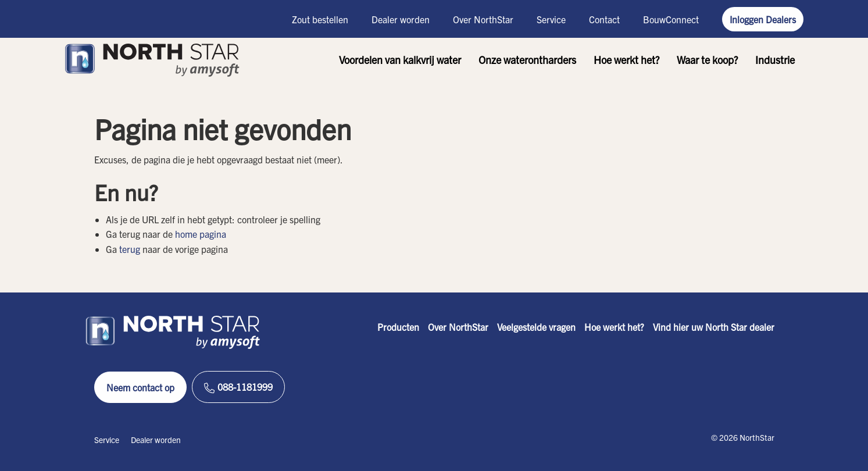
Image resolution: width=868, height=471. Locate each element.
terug (130, 249)
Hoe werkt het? (626, 60)
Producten (398, 327)
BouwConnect (671, 19)
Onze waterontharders (527, 60)
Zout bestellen (320, 19)
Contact (604, 19)
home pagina (201, 234)
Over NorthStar (483, 19)
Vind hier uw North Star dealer (714, 327)
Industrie (775, 60)
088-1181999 (238, 387)
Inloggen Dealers (763, 19)
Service (551, 19)
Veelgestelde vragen (536, 327)
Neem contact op (140, 387)
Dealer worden (401, 19)
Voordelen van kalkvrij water (400, 60)
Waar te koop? (707, 60)
